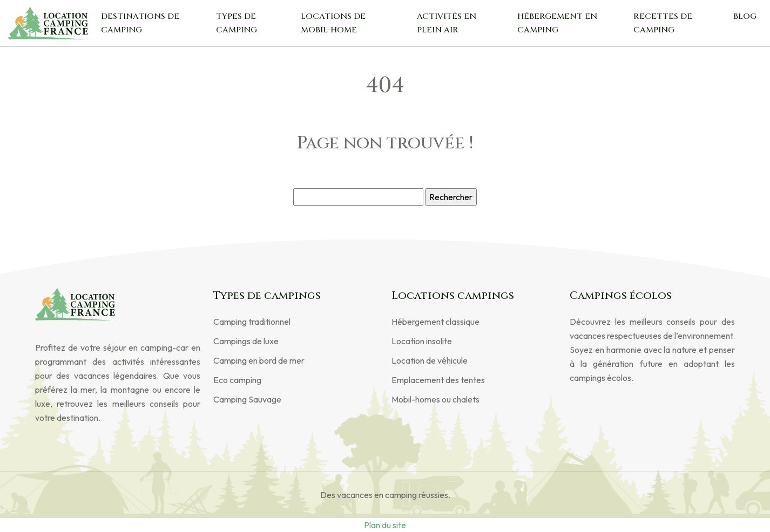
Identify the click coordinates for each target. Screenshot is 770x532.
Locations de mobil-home (333, 23)
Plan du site (385, 525)
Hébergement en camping (557, 23)
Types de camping (237, 23)
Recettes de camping (663, 23)
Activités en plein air (447, 23)
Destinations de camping (140, 23)
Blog (745, 16)
